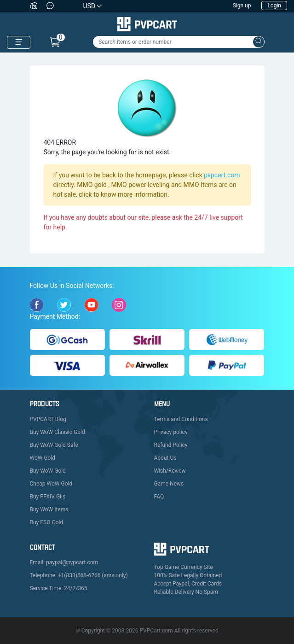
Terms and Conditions (181, 419)
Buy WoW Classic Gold (58, 432)
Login (274, 6)
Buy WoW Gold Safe (54, 445)
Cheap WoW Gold (51, 484)
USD (89, 6)
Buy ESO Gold (47, 522)
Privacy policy (171, 432)
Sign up (242, 6)
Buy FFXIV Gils (48, 497)
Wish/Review (170, 471)
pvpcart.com (222, 175)
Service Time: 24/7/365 (59, 588)
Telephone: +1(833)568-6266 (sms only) (79, 575)
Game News (169, 484)
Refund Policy (171, 445)
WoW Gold (43, 458)
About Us (165, 458)
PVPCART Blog (48, 419)
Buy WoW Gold (48, 471)
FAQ (159, 497)
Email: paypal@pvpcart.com (64, 562)
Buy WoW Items (49, 509)
